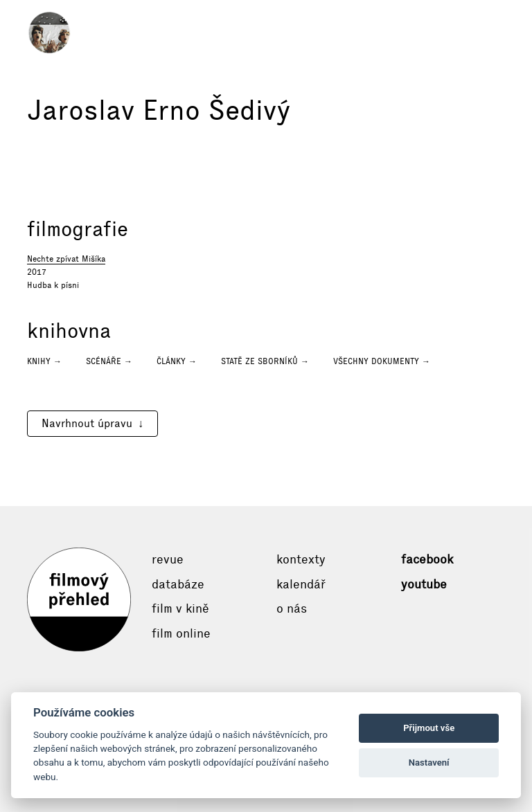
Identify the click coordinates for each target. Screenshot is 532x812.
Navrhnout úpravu (87, 423)
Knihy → (44, 361)
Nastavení (429, 763)
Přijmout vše (429, 728)
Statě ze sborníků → (265, 361)
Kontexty (301, 559)
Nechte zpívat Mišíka (66, 259)
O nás (292, 608)
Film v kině (180, 608)
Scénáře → (109, 361)
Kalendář (301, 584)
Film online (181, 633)
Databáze (178, 584)
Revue (168, 559)
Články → (177, 361)
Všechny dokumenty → (382, 361)
